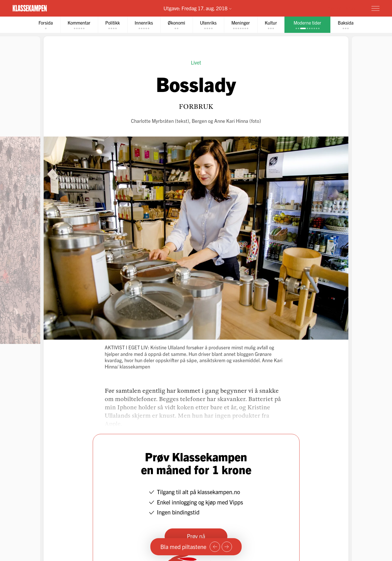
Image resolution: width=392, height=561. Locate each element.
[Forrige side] (215, 547)
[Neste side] (227, 547)
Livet (196, 62)
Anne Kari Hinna (231, 121)
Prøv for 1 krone (342, 8)
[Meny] (375, 8)
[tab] (46, 25)
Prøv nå (196, 536)
